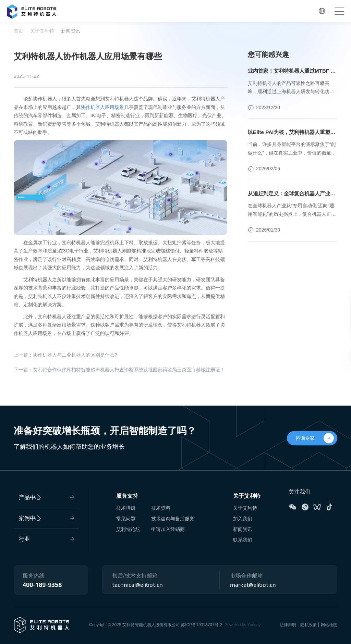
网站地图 (329, 625)
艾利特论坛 (128, 529)
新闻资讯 (71, 31)
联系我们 (243, 540)
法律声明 (288, 625)
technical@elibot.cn (138, 585)
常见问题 (126, 519)
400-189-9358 (42, 585)
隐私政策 (308, 625)
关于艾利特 (42, 31)
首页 (19, 31)
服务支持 (127, 496)
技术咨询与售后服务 (173, 519)
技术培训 (126, 508)
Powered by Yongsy (243, 625)
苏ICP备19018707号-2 (202, 625)
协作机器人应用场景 (102, 107)
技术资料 (161, 508)
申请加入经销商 (168, 529)
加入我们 (243, 519)
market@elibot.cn (254, 585)
